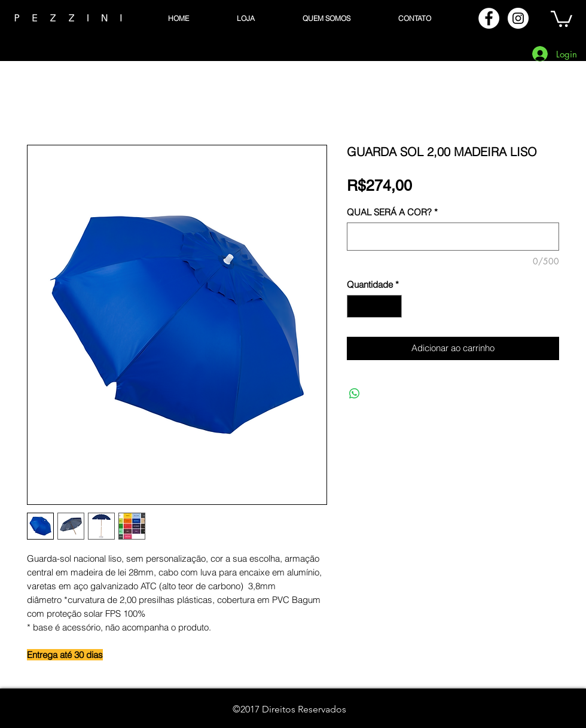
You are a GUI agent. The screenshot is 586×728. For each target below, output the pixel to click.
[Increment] (393, 307)
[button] (561, 18)
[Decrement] (357, 307)
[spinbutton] (375, 307)
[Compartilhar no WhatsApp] (355, 394)
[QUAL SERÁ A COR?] (453, 237)
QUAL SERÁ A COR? (392, 212)
